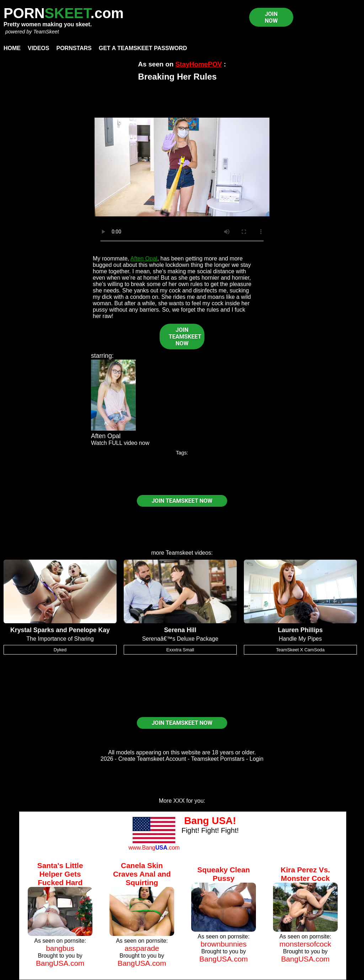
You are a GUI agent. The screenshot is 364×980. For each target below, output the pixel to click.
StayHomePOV (199, 64)
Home (12, 48)
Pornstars (74, 48)
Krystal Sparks (32, 630)
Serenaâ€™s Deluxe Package (180, 639)
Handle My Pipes (300, 639)
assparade (142, 948)
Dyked (60, 650)
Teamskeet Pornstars (218, 759)
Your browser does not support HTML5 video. (182, 167)
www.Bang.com (154, 848)
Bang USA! (210, 821)
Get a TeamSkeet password (143, 48)
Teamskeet (179, 553)
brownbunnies (224, 944)
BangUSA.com (60, 963)
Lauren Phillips (300, 630)
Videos (38, 48)
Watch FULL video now (120, 443)
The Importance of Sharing (60, 639)
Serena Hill (180, 630)
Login (256, 759)
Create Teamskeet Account (152, 759)
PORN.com (64, 13)
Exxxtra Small (180, 650)
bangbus (60, 948)
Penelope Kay (89, 630)
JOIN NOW (271, 17)
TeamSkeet (46, 32)
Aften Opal (144, 259)
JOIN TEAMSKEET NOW (185, 337)
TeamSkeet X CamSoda (300, 650)
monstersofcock (305, 944)
